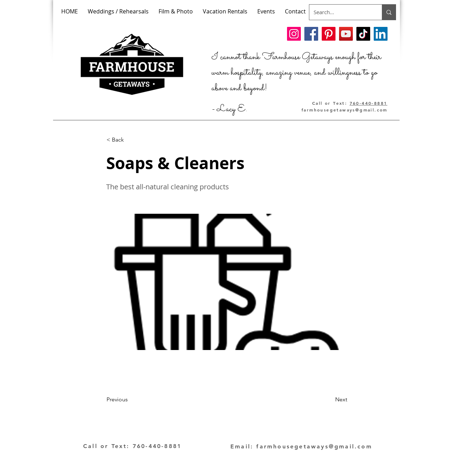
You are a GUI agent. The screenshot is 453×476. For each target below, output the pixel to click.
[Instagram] (294, 34)
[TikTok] (363, 34)
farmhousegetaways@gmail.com (345, 110)
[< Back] (130, 140)
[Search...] (340, 12)
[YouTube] (346, 34)
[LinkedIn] (381, 34)
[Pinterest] (329, 34)
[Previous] (130, 400)
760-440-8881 (369, 103)
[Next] (329, 400)
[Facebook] (311, 34)
